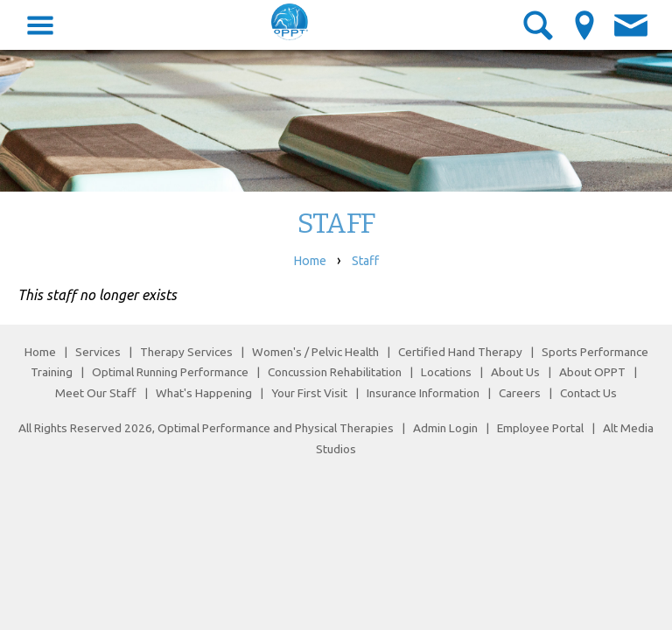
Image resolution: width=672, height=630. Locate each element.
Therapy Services (186, 352)
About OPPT (592, 372)
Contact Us (588, 393)
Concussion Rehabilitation (335, 372)
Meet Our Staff (96, 393)
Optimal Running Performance (170, 372)
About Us (515, 372)
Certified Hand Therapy (460, 352)
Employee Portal (540, 428)
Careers (520, 393)
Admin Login (445, 428)
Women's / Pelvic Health (317, 352)
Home (310, 261)
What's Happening (204, 393)
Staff (365, 261)
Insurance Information (423, 393)
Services (98, 352)
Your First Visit (309, 393)
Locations (446, 372)
